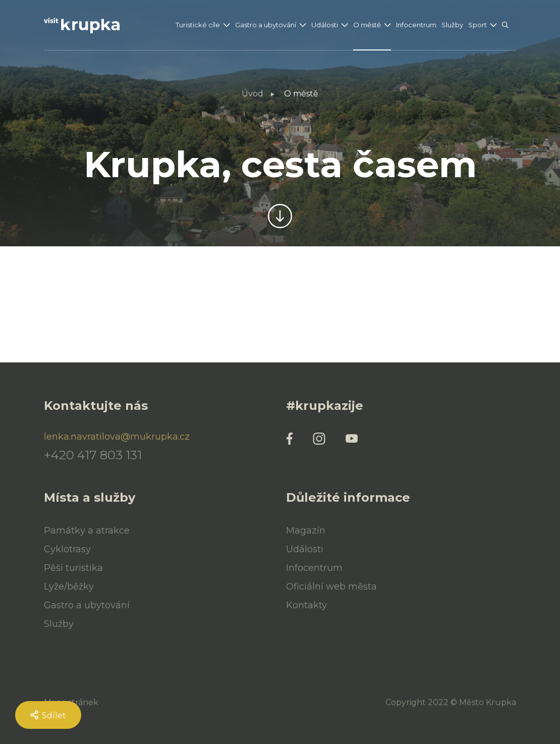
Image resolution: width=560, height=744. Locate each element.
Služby (452, 25)
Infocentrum (416, 25)
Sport (478, 25)
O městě (367, 25)
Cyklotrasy (67, 549)
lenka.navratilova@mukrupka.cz (117, 437)
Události (325, 25)
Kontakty (306, 605)
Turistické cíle (198, 25)
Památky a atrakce (87, 530)
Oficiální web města (331, 587)
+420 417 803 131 (93, 455)
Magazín (306, 530)
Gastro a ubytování (266, 25)
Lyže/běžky (69, 587)
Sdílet (48, 715)
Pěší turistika (73, 568)
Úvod (253, 94)
